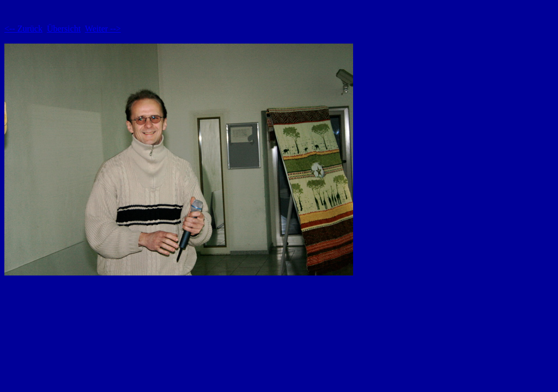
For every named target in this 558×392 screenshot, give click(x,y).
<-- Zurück (23, 29)
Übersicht (64, 29)
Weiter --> (103, 29)
